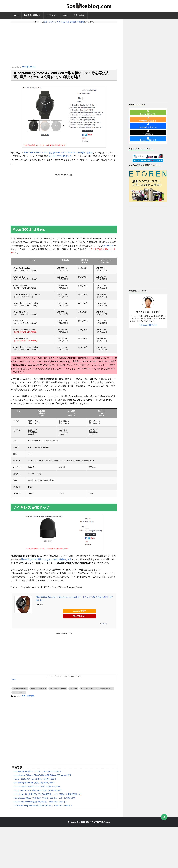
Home (16, 15)
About (65, 15)
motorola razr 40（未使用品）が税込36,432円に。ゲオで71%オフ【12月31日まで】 (48, 796)
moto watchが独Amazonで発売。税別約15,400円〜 (34, 785)
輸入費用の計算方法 (32, 15)
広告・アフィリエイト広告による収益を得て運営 (64, 22)
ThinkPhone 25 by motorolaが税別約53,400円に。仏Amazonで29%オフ (43, 808)
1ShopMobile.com (20, 691)
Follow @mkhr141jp (148, 325)
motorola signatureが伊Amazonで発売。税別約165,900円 (37, 789)
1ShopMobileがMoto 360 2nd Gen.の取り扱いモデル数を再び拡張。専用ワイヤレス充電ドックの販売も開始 (61, 76)
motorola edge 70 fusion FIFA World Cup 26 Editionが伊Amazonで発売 (42, 777)
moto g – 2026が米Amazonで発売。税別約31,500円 (35, 781)
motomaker (108, 248)
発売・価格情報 (29, 698)
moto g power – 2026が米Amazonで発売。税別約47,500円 (37, 793)
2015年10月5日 (29, 67)
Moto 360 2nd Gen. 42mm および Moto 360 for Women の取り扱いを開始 (58, 155)
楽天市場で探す (80, 618)
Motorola (74, 691)
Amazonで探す (80, 613)
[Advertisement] (64, 44)
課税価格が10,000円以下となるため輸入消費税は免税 (46, 562)
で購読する (148, 112)
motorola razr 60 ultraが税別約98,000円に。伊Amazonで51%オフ (40, 804)
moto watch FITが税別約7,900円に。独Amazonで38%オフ (37, 774)
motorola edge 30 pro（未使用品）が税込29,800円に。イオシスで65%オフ (44, 800)
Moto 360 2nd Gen (38, 691)
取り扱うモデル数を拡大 (60, 159)
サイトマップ (52, 15)
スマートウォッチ (19, 695)
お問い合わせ (79, 15)
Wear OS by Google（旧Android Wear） (97, 691)
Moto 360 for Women (58, 691)
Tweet (14, 682)
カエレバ (104, 626)
